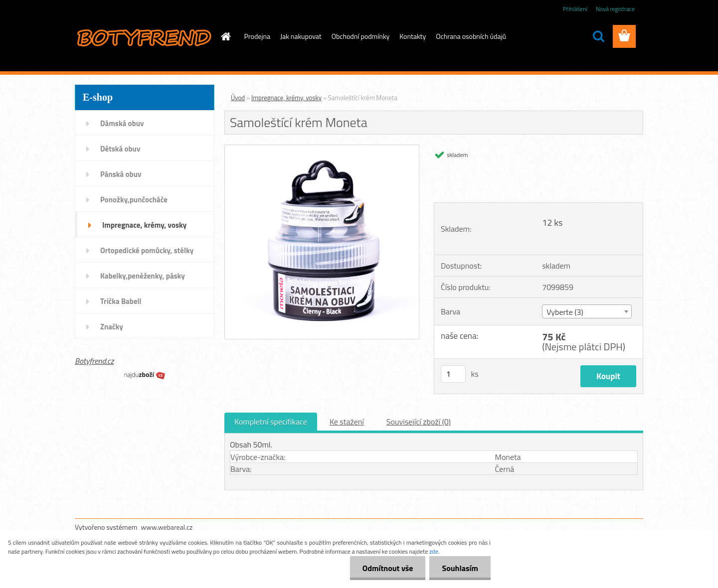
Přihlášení (575, 9)
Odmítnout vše (388, 568)
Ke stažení (347, 422)
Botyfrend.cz (94, 361)
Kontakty (413, 36)
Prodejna (257, 36)
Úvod (238, 98)
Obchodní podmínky (361, 36)
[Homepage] (225, 36)
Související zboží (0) (419, 422)
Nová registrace (615, 9)
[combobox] (587, 311)
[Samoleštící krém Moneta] (322, 149)
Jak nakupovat (301, 36)
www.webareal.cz (167, 527)
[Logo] (143, 37)
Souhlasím (460, 568)
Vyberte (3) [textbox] (565, 312)
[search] (598, 36)
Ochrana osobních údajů (471, 36)
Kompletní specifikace (271, 422)
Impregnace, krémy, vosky (286, 98)
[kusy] (453, 374)
